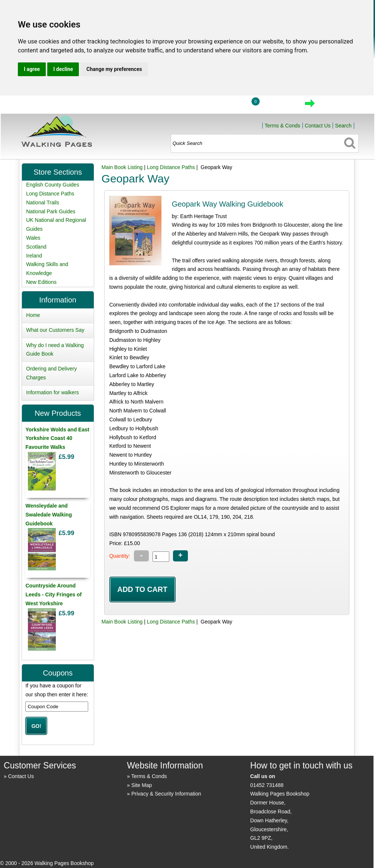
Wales (33, 238)
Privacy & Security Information (166, 794)
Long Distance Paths (171, 167)
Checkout (335, 106)
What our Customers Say (55, 330)
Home (192, 106)
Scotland (36, 247)
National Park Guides (51, 211)
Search (343, 126)
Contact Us (318, 126)
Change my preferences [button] (114, 69)
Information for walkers (52, 392)
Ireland (34, 256)
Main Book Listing (122, 167)
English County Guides (52, 185)
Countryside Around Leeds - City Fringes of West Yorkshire (53, 595)
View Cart (279, 106)
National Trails (43, 203)
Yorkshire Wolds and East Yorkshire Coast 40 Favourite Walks (57, 438)
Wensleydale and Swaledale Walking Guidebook (49, 515)
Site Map (142, 785)
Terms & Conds (282, 126)
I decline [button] (63, 69)
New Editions (41, 282)
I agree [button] (32, 69)
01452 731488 (267, 785)
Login (227, 106)
